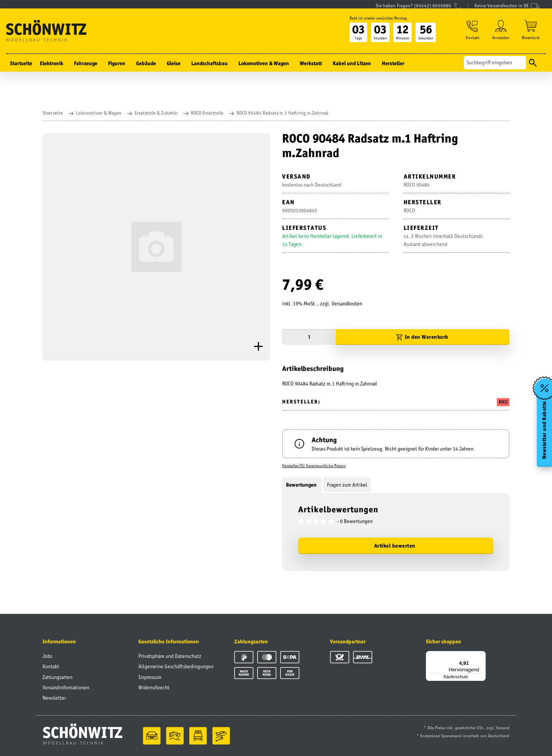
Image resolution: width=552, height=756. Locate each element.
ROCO (503, 402)
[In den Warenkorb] (423, 337)
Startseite (21, 71)
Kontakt (51, 666)
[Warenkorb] (531, 39)
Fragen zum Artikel (347, 485)
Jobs (47, 656)
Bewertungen (302, 485)
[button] (471, 39)
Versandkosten (347, 303)
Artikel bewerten (395, 546)
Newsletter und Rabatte (544, 432)
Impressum (150, 677)
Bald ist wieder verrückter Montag (375, 26)
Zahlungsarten (58, 677)
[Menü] (481, 656)
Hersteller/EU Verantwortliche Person (314, 466)
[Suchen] (495, 70)
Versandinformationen (66, 687)
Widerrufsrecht (154, 687)
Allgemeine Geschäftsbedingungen (176, 666)
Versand (503, 728)
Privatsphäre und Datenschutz (170, 656)
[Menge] (309, 337)
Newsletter (54, 698)
